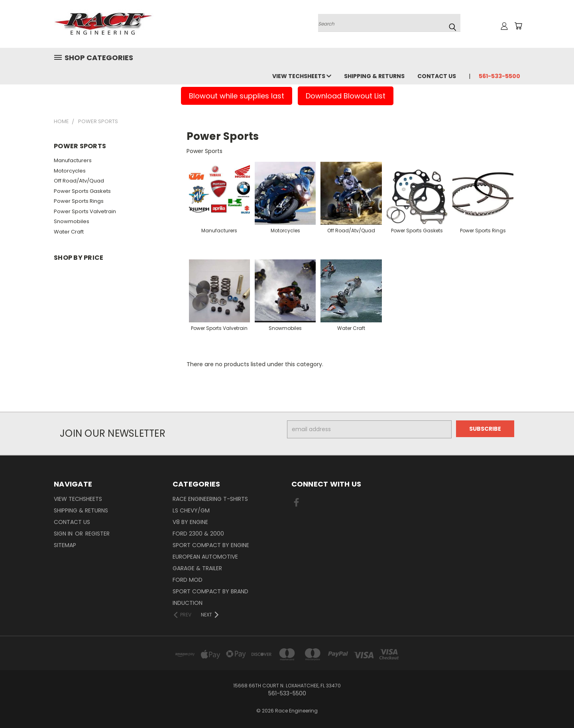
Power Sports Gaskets (82, 191)
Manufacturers (73, 160)
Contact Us (437, 76)
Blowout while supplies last (237, 96)
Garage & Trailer (197, 568)
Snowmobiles (72, 221)
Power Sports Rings (79, 201)
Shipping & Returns (374, 76)
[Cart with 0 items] (518, 26)
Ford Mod (188, 580)
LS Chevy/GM (191, 510)
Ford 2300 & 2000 (198, 534)
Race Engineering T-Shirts (210, 499)
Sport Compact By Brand (210, 591)
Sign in (64, 534)
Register (97, 534)
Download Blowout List (346, 96)
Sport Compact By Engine (211, 545)
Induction (188, 603)
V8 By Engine (190, 522)
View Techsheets (302, 76)
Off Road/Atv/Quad (79, 181)
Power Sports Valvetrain (85, 211)
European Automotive (205, 557)
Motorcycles (70, 171)
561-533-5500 (499, 76)
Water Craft (69, 232)
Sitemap (65, 545)
